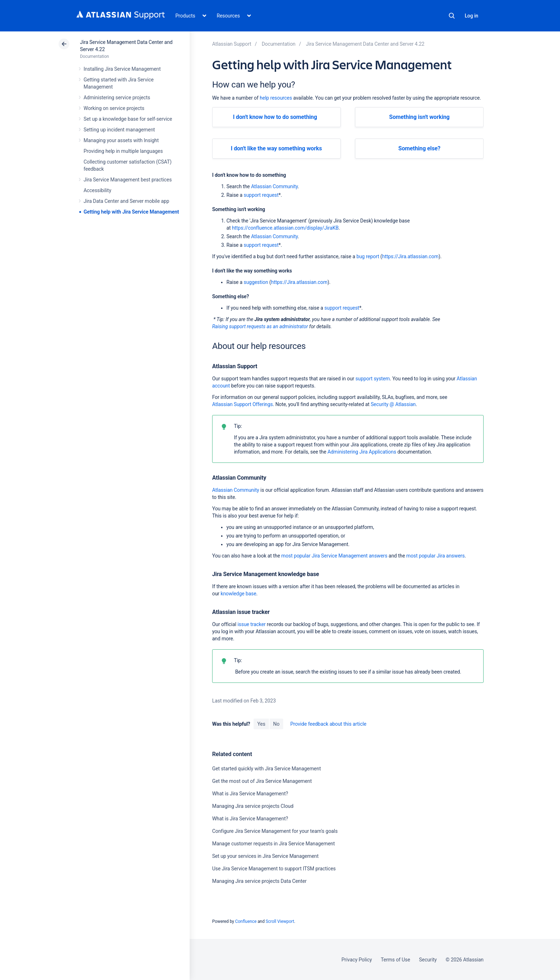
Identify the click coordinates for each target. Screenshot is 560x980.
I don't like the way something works (276, 148)
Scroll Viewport (280, 921)
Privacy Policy (357, 960)
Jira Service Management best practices (128, 180)
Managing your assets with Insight (121, 140)
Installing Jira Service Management (122, 69)
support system (372, 379)
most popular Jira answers (435, 556)
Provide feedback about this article (328, 724)
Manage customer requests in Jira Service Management (273, 844)
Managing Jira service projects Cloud (253, 806)
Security (428, 960)
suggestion (256, 282)
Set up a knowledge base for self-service (128, 119)
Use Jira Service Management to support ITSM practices (274, 869)
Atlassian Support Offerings (242, 404)
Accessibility (97, 190)
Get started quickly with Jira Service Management (266, 769)
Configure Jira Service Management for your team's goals (275, 831)
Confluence (246, 921)
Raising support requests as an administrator (260, 326)
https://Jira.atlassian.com (410, 256)
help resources (276, 98)
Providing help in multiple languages (123, 151)
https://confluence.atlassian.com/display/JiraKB (285, 228)
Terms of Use (395, 960)
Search (452, 16)
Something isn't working (419, 117)
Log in (471, 16)
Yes (261, 724)
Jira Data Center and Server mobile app (126, 201)
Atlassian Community (274, 186)
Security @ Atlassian (393, 404)
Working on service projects (114, 108)
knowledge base (239, 594)
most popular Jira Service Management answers (334, 556)
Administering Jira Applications (362, 452)
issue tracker (252, 624)
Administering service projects (117, 97)
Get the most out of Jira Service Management (262, 781)
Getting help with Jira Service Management (131, 212)
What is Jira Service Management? (250, 794)
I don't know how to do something (275, 117)
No (276, 724)
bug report (368, 256)
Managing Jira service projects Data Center (259, 881)
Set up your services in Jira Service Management (265, 856)
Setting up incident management (119, 130)
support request (261, 195)
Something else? (419, 148)
